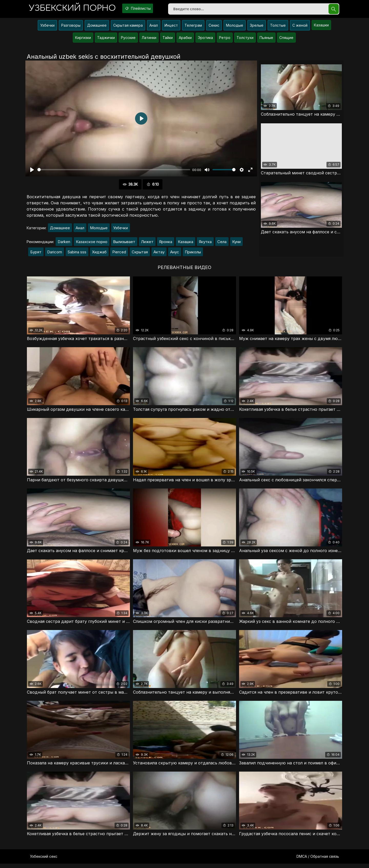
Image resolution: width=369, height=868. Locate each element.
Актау (159, 254)
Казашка (186, 244)
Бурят (36, 254)
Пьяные (266, 40)
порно (75, 9)
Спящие (286, 40)
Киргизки (83, 40)
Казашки (321, 27)
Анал (154, 27)
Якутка (205, 244)
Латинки (149, 40)
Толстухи (245, 40)
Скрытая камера (128, 27)
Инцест (171, 27)
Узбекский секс (44, 861)
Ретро (225, 40)
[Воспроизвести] (32, 172)
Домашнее (97, 27)
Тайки (168, 40)
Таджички (106, 40)
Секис (214, 27)
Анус (175, 254)
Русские (128, 40)
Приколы (193, 254)
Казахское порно (92, 244)
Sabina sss (77, 254)
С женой (300, 27)
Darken (64, 244)
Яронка (166, 244)
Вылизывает (124, 244)
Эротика (205, 40)
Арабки (185, 40)
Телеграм (193, 27)
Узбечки (47, 27)
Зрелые (257, 27)
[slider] (114, 172)
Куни (236, 244)
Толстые (278, 27)
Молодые (235, 27)
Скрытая (140, 254)
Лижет (147, 244)
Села (222, 244)
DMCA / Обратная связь (318, 861)
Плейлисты (146, 8)
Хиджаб (99, 254)
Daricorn (55, 254)
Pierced (119, 254)
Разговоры (71, 27)
